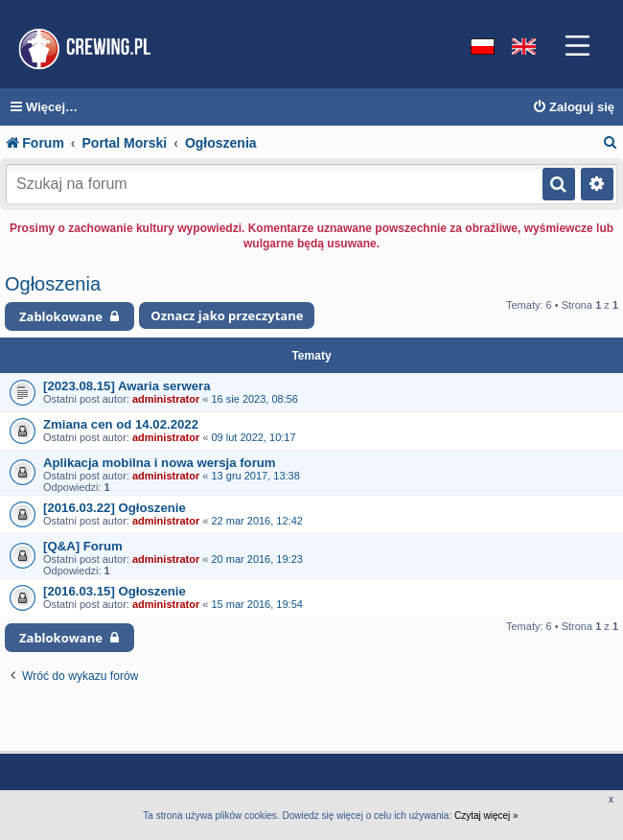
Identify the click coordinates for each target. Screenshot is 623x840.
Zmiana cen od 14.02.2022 (121, 424)
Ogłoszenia (53, 284)
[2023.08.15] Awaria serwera (127, 386)
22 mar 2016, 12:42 (256, 521)
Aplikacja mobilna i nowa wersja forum (160, 463)
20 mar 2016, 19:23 (256, 559)
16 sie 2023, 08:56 (254, 399)
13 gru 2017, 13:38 (255, 476)
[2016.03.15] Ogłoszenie (115, 591)
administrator (166, 399)
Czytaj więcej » (486, 816)
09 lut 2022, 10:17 (253, 437)
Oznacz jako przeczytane (227, 315)
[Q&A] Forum (83, 546)
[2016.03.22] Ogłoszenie (115, 508)
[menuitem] (573, 107)
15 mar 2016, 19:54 (256, 604)
